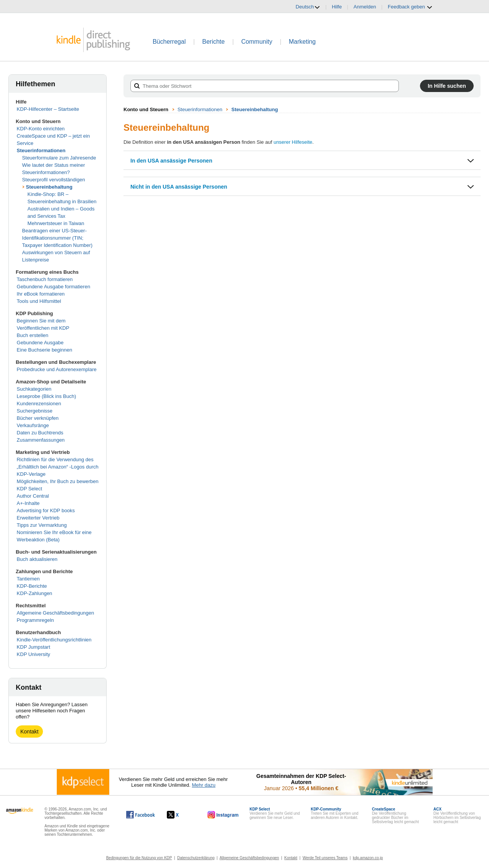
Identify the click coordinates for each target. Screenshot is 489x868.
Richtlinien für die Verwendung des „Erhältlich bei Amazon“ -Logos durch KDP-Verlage (58, 467)
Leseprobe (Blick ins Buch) (47, 396)
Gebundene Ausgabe (40, 343)
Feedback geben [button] (410, 7)
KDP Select (30, 489)
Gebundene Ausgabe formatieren (54, 287)
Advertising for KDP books (46, 510)
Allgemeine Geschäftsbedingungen (56, 613)
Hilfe (337, 7)
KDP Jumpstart (34, 647)
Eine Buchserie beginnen (45, 350)
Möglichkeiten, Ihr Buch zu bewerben (58, 481)
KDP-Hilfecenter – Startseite (48, 109)
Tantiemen (28, 579)
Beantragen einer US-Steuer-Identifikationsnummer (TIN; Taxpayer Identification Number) (58, 238)
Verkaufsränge (33, 425)
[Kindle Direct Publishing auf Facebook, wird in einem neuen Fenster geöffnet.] (141, 815)
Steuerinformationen (41, 150)
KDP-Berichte (32, 586)
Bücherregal (169, 42)
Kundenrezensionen (39, 404)
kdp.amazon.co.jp (368, 858)
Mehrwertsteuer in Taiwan (56, 223)
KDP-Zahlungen (35, 593)
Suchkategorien (34, 389)
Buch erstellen (33, 335)
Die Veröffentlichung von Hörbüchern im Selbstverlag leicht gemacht (457, 815)
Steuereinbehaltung (49, 187)
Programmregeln (35, 620)
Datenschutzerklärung (196, 858)
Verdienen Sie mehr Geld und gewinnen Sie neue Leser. (275, 813)
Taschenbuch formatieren (45, 279)
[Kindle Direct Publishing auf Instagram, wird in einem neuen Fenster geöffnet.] (223, 815)
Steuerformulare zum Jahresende (59, 158)
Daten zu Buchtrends (40, 433)
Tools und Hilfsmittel (39, 301)
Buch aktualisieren (37, 559)
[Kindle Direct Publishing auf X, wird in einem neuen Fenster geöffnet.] (181, 815)
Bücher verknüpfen (38, 418)
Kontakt (29, 732)
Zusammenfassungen (41, 440)
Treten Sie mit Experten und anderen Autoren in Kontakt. (334, 813)
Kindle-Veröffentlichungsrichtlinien (54, 640)
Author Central (33, 496)
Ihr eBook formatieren (41, 294)
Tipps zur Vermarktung (42, 525)
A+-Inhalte (28, 503)
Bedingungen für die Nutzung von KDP (139, 858)
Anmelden (365, 7)
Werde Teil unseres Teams (325, 858)
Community (257, 42)
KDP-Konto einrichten (41, 129)
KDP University (34, 654)
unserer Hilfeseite (293, 142)
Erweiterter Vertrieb (38, 518)
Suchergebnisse (35, 411)
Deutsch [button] (308, 7)
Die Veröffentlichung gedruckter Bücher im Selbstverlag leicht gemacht (395, 815)
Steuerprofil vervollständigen (54, 180)
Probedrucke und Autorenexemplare (57, 369)
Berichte (213, 42)
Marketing (302, 42)
